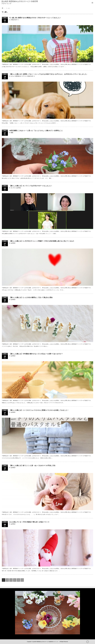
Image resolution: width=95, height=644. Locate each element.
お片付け (13, 243)
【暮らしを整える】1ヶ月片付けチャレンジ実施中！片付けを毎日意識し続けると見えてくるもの (42, 241)
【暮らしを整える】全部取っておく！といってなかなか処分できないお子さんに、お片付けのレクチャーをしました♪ (48, 74)
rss (88, 642)
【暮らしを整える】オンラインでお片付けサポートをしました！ (31, 186)
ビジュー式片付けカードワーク (19, 76)
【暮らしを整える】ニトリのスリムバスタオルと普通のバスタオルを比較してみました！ (39, 410)
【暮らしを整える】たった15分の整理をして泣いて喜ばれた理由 (31, 297)
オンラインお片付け (16, 188)
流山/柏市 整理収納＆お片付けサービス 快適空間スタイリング (20, 2)
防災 (12, 133)
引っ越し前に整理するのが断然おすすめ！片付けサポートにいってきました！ (35, 18)
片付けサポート (15, 20)
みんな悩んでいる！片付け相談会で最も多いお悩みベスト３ (29, 522)
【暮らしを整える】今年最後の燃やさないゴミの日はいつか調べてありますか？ (36, 354)
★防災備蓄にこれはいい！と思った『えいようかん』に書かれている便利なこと (36, 131)
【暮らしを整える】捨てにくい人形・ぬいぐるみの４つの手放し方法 (32, 466)
